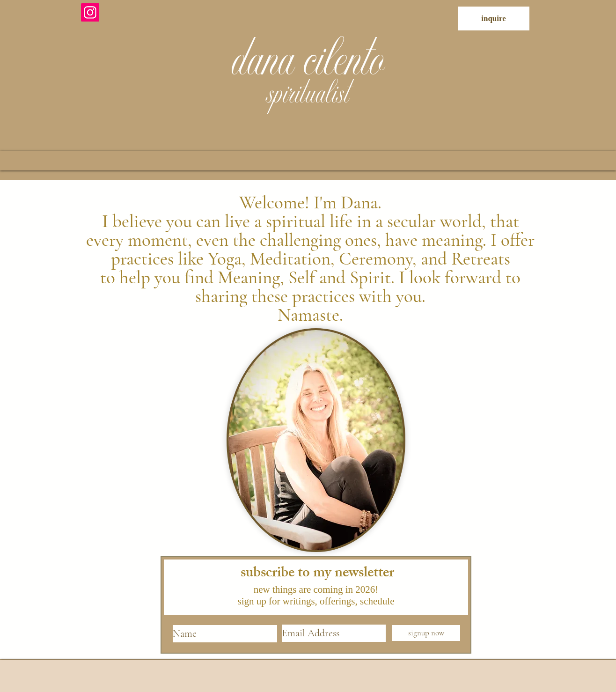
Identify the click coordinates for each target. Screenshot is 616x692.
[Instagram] (90, 12)
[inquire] (494, 18)
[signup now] (426, 633)
